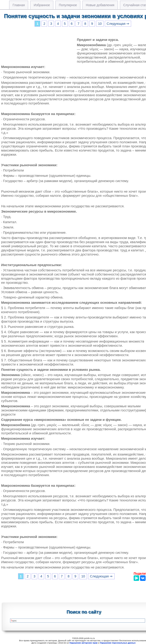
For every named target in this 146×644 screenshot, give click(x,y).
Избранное (42, 5)
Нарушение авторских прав (83, 643)
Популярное (68, 5)
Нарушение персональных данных (118, 643)
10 (100, 24)
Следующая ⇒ (118, 24)
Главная (19, 5)
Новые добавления (100, 5)
